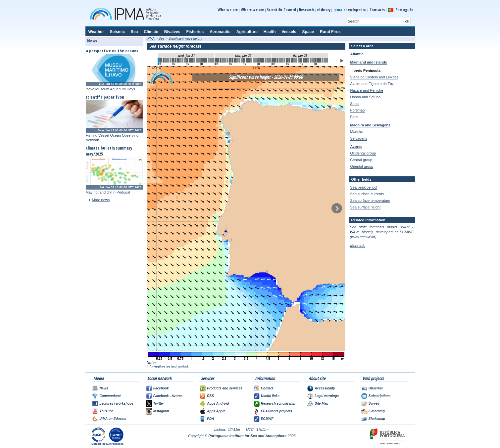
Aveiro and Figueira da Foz (372, 84)
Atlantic (357, 54)
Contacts (377, 10)
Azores (356, 147)
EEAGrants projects (276, 411)
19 (204, 60)
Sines (355, 104)
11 (185, 60)
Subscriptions (380, 396)
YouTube (106, 411)
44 (263, 60)
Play (342, 61)
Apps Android (218, 403)
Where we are (252, 10)
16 (197, 60)
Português (404, 10)
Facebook (161, 388)
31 (232, 60)
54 (287, 60)
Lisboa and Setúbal (366, 97)
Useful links (270, 396)
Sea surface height (366, 207)
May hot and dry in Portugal (108, 192)
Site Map (321, 403)
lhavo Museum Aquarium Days (110, 89)
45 (266, 60)
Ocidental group (363, 153)
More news (101, 200)
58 (296, 60)
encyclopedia (350, 10)
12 (187, 60)
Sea (162, 39)
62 (306, 60)
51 (280, 60)
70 (325, 60)
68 (320, 60)
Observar (376, 388)
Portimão (358, 110)
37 (247, 60)
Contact (267, 388)
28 (225, 60)
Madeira (357, 132)
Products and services (225, 388)
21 (209, 60)
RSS (210, 396)
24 (216, 60)
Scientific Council (281, 10)
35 (242, 60)
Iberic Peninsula (367, 70)
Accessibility (325, 388)
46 (268, 60)
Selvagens (359, 138)
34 (239, 60)
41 (256, 60)
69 (323, 60)
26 (221, 60)
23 (213, 60)
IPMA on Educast (113, 419)
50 (277, 60)
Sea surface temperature (370, 201)
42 (259, 60)
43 (261, 60)
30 (230, 60)
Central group (361, 160)
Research (306, 10)
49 (275, 60)
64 (311, 60)
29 (227, 60)
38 (249, 60)
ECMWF (267, 419)
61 (304, 60)
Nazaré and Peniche (367, 90)
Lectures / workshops (116, 403)
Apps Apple (216, 411)
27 (223, 60)
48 (273, 60)
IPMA (151, 39)
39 (251, 60)
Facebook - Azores (168, 396)
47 (270, 60)
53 (284, 60)
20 (206, 60)
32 (235, 60)
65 (313, 60)
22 (211, 60)
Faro (354, 117)
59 (299, 60)
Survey (374, 403)
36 (244, 60)
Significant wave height (185, 39)
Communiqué (110, 396)
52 (282, 60)
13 (190, 60)
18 (202, 60)
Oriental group (362, 166)
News (104, 388)
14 (192, 60)
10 (182, 60)
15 (194, 60)
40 (254, 60)
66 (316, 60)
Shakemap (377, 419)
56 (292, 60)
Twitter (159, 403)
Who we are (228, 10)
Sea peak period (364, 187)
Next (337, 208)
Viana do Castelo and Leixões (375, 77)
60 (301, 60)
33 (237, 60)
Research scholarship (278, 403)
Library (324, 10)
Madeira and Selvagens (371, 125)
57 (294, 60)
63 (308, 60)
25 (218, 60)
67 (318, 60)
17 (199, 60)
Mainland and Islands (369, 62)
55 (289, 60)
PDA (210, 419)
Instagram (161, 411)
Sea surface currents (367, 194)
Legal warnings (327, 396)
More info (358, 246)
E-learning (377, 411)
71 (327, 60)
